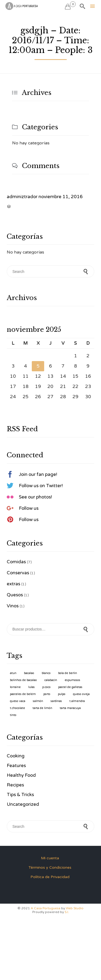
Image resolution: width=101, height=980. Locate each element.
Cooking (16, 756)
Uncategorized (23, 804)
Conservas (18, 573)
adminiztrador (22, 197)
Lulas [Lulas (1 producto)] (32, 687)
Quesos (15, 595)
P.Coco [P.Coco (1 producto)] (46, 687)
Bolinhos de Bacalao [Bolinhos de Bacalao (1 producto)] (23, 680)
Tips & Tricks (20, 795)
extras (13, 584)
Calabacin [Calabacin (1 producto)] (51, 680)
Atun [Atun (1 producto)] (13, 673)
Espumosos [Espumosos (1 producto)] (72, 680)
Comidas (16, 562)
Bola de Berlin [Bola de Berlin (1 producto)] (68, 673)
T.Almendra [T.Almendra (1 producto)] (77, 701)
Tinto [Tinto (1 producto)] (13, 715)
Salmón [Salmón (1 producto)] (38, 701)
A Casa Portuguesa (46, 908)
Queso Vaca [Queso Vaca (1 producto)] (18, 701)
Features (16, 766)
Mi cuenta (50, 858)
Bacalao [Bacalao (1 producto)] (29, 673)
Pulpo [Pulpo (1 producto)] (62, 694)
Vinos (13, 606)
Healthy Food (21, 775)
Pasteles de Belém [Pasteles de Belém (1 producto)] (23, 694)
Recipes (15, 785)
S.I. (67, 912)
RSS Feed (22, 429)
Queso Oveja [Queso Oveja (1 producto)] (81, 694)
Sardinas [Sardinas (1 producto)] (56, 701)
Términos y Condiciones (50, 867)
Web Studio (75, 908)
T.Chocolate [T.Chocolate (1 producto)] (18, 708)
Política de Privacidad (50, 877)
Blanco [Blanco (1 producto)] (46, 673)
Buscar (86, 629)
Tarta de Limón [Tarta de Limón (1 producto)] (42, 708)
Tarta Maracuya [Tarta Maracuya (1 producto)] (70, 708)
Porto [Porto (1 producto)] (47, 694)
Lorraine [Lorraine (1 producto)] (15, 687)
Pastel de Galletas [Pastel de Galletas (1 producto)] (70, 687)
